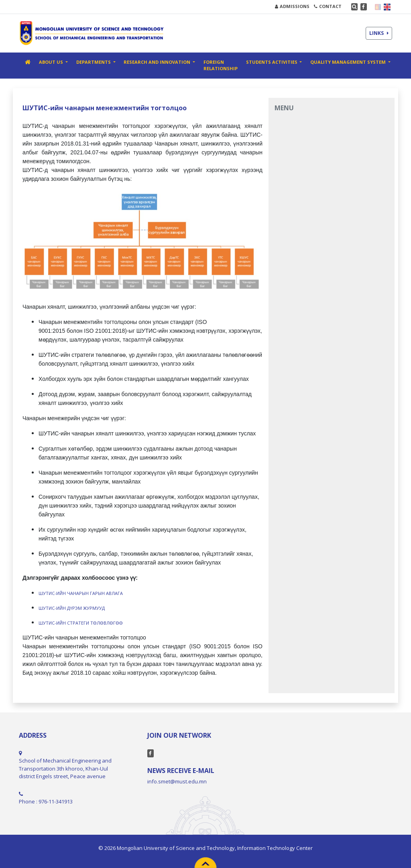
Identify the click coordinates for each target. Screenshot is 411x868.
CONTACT (328, 6)
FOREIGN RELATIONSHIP (221, 65)
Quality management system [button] (349, 62)
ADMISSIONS (292, 6)
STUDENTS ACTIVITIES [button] (272, 62)
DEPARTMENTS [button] (94, 62)
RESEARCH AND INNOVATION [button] (158, 62)
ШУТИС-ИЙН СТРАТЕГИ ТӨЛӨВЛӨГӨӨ (81, 623)
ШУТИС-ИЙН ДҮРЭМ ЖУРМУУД (72, 608)
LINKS (379, 33)
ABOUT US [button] (52, 62)
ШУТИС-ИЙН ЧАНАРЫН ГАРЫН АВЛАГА (81, 593)
